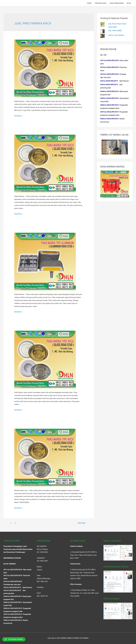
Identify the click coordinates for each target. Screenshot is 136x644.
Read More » (19, 116)
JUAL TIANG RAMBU (115, 31)
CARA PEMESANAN (117, 3)
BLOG (129, 3)
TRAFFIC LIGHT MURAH (117, 35)
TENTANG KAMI (100, 3)
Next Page (81, 523)
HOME (89, 3)
